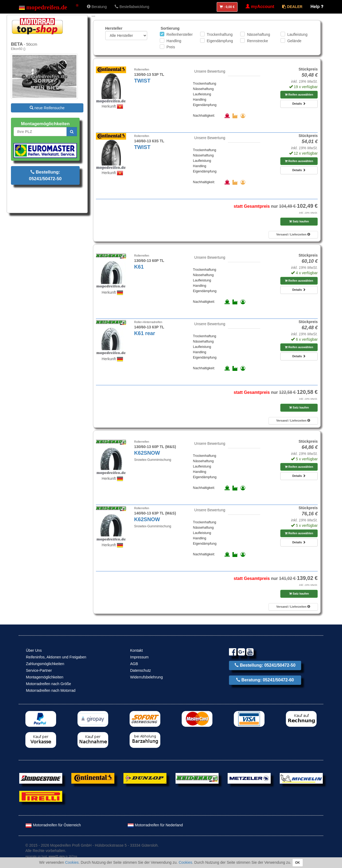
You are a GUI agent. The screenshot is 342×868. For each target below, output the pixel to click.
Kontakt (136, 650)
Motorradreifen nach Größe (48, 684)
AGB (134, 664)
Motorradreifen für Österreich (53, 825)
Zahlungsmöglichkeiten (45, 664)
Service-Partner (39, 670)
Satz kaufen (299, 221)
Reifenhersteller (180, 34)
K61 (139, 267)
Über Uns (34, 650)
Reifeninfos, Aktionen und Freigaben (56, 657)
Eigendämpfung (220, 41)
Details (299, 104)
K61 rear (145, 333)
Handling (174, 41)
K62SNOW (147, 453)
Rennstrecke (257, 41)
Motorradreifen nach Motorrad (51, 690)
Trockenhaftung (220, 34)
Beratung (97, 7)
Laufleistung (297, 34)
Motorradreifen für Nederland (155, 825)
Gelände (294, 41)
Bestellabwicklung (132, 7)
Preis (171, 47)
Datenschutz (141, 670)
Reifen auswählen (299, 95)
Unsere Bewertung (210, 71)
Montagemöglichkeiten (45, 677)
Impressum (139, 657)
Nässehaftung (258, 34)
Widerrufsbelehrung (146, 677)
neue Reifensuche (47, 108)
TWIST (142, 81)
